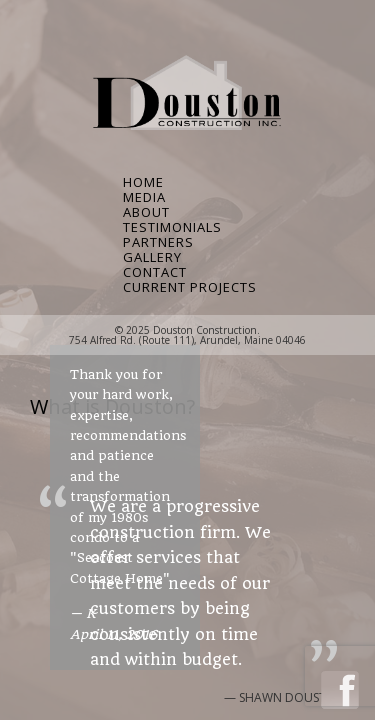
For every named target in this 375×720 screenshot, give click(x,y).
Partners (158, 242)
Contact (155, 272)
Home (143, 182)
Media (144, 197)
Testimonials (172, 227)
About (146, 212)
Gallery (152, 257)
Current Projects (187, 287)
